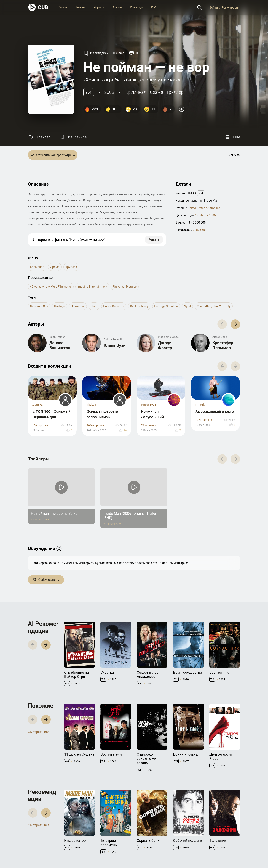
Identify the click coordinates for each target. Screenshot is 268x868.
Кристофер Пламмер (223, 345)
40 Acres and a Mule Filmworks (51, 287)
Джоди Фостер (165, 345)
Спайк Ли (199, 230)
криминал (136, 92)
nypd (187, 306)
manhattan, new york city (214, 306)
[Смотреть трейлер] (39, 137)
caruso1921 (149, 405)
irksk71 (91, 405)
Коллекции (137, 7)
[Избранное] (73, 137)
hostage (59, 306)
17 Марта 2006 (205, 215)
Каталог (63, 7)
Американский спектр (215, 412)
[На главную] (38, 7)
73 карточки (149, 425)
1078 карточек (204, 420)
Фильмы (81, 7)
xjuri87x (38, 405)
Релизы (118, 7)
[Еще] (232, 137)
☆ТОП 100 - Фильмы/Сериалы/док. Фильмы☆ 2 (51, 417)
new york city (39, 306)
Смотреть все (39, 732)
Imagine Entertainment (92, 287)
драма (156, 92)
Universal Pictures (125, 287)
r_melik (200, 405)
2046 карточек (96, 425)
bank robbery (139, 306)
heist (94, 306)
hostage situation (166, 306)
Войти (214, 7)
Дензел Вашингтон (60, 345)
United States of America (204, 208)
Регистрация (231, 7)
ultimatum (78, 306)
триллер (175, 92)
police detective (114, 306)
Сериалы (100, 7)
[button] (235, 324)
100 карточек (41, 425)
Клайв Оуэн (115, 345)
